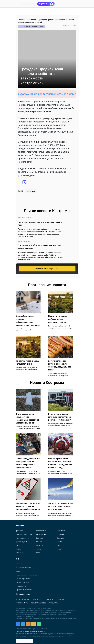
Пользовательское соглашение (26, 575)
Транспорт (19, 531)
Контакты (19, 571)
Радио (38, 553)
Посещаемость (21, 586)
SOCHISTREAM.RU (22, 603)
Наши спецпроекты (22, 538)
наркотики (31, 191)
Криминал (32, 20)
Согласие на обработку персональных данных (31, 629)
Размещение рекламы (23, 568)
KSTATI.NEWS (49, 599)
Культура (60, 542)
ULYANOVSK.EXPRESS (39, 603)
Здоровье (60, 538)
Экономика (61, 531)
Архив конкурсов (21, 542)
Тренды (39, 549)
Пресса (18, 545)
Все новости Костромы (33, 26)
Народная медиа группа (24, 590)
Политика (60, 534)
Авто (59, 545)
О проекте (19, 564)
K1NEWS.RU (37, 599)
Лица (59, 549)
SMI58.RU (60, 599)
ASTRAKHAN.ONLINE (23, 599)
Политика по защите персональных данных (30, 631)
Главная (21, 20)
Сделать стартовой (22, 582)
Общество (40, 545)
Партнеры (40, 538)
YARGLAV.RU (54, 603)
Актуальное (20, 553)
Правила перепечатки (23, 579)
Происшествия (41, 534)
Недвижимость (42, 531)
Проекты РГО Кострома (24, 534)
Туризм (18, 549)
